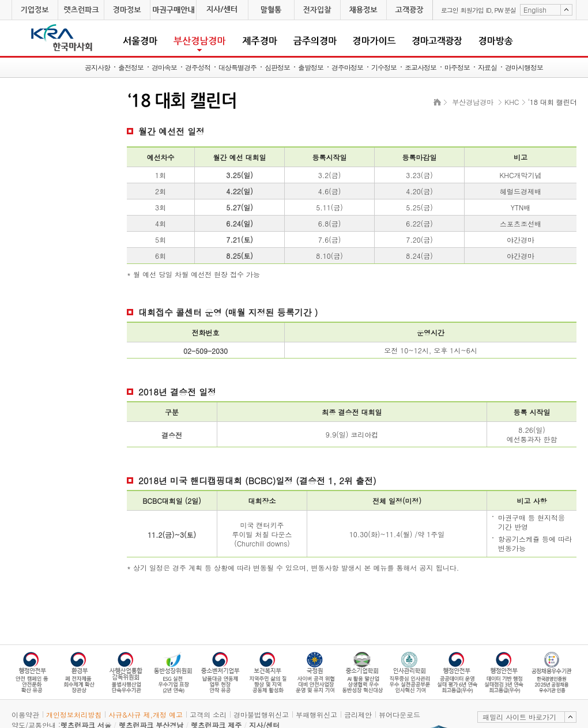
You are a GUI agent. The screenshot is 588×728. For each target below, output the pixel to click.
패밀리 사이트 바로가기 (519, 717)
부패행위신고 (316, 714)
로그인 (450, 10)
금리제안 (358, 714)
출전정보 (131, 67)
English (535, 10)
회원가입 (472, 10)
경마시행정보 (524, 67)
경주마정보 (347, 67)
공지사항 (97, 67)
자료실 (487, 67)
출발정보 (311, 67)
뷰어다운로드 (399, 714)
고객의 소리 (208, 714)
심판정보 (277, 67)
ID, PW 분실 (501, 10)
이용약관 (25, 714)
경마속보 (164, 67)
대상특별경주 (238, 67)
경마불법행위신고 (261, 714)
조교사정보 (421, 67)
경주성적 (198, 67)
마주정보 (457, 67)
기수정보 (384, 67)
